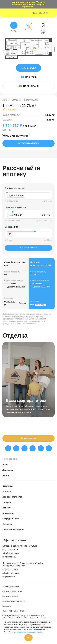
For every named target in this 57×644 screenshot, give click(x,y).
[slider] (13, 212)
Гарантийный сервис (15, 532)
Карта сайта (8, 608)
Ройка (6, 466)
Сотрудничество (12, 521)
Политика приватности (12, 589)
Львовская (9, 472)
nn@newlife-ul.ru (10, 559)
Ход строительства (14, 499)
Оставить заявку (29, 143)
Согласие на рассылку (12, 599)
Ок (28, 637)
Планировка (28, 68)
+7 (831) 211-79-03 (39, 13)
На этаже (29, 77)
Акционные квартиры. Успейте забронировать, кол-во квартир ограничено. (28, 4)
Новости (8, 510)
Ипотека (7, 493)
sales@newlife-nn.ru (12, 555)
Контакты (8, 526)
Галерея (7, 504)
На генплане (28, 86)
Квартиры (8, 488)
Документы (9, 515)
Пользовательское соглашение (16, 603)
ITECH (23, 613)
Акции (6, 477)
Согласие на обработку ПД (14, 594)
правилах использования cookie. (29, 631)
